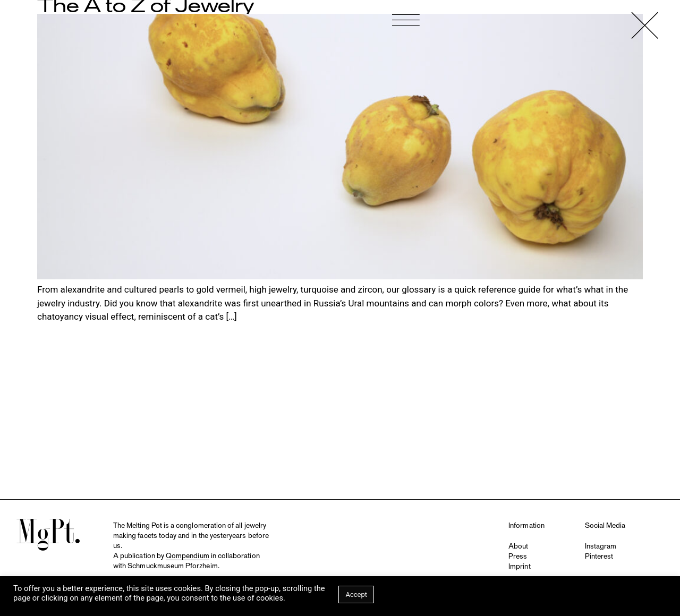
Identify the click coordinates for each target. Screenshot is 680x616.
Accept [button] (356, 594)
